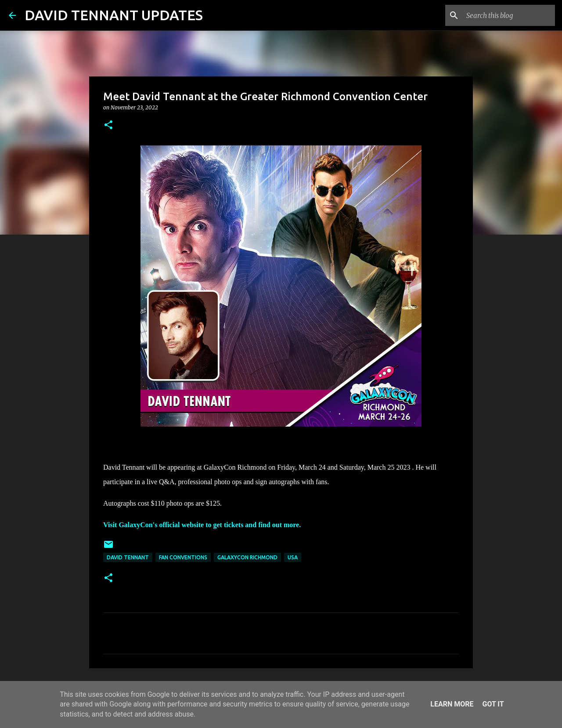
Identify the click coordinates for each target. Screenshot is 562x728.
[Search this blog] (509, 15)
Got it (493, 704)
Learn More (452, 704)
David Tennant (128, 557)
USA (293, 557)
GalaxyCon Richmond (247, 557)
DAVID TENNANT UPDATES (114, 15)
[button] (108, 125)
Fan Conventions (183, 557)
